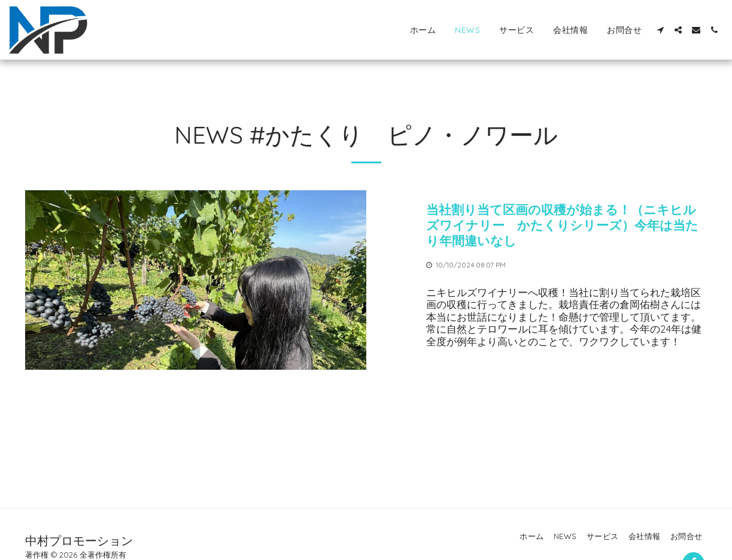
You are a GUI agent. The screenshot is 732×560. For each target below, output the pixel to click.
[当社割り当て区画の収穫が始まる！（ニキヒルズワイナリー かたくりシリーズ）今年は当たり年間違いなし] (567, 225)
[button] (660, 30)
